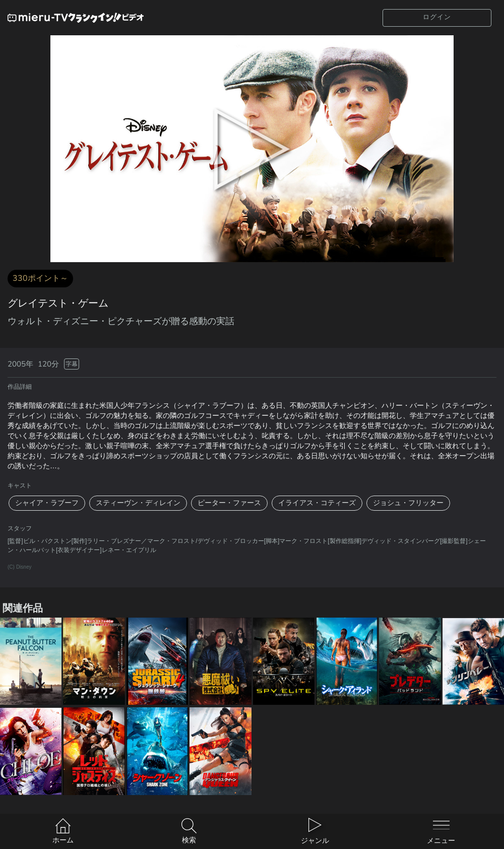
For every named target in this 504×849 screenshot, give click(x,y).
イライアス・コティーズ (317, 503)
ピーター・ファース (229, 503)
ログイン (437, 17)
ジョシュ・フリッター (408, 503)
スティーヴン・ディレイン (138, 503)
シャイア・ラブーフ (47, 503)
